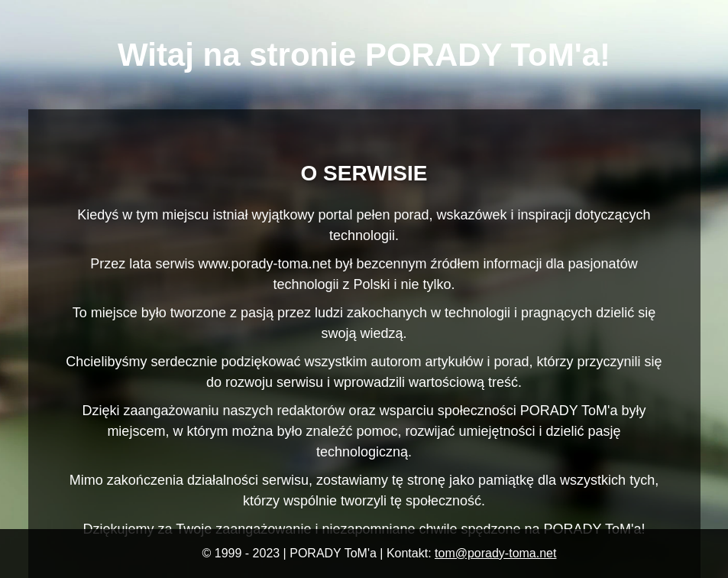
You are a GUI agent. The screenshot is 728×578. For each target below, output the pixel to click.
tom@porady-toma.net (495, 553)
